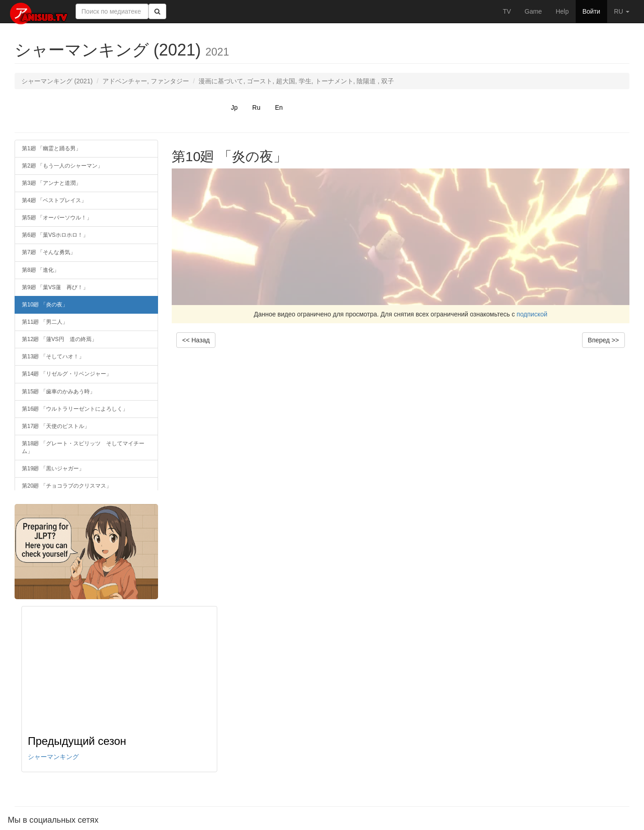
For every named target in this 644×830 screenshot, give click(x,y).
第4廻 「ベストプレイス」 (54, 200)
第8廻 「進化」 (41, 270)
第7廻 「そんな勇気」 (49, 252)
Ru (256, 107)
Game (533, 11)
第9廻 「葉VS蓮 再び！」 (55, 287)
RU (622, 11)
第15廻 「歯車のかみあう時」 (59, 392)
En (279, 107)
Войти (591, 11)
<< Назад (196, 340)
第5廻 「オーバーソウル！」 (57, 218)
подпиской (532, 314)
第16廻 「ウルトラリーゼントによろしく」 (75, 409)
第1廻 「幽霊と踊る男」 (51, 148)
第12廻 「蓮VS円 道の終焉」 (59, 339)
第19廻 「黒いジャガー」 (53, 468)
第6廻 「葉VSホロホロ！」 (55, 235)
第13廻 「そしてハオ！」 (53, 356)
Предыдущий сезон (77, 741)
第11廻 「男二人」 (45, 322)
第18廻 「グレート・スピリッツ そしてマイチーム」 (83, 447)
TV (507, 11)
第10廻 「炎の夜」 (45, 305)
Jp (234, 107)
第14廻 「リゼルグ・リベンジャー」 (67, 374)
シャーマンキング (53, 757)
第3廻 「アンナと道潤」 (51, 183)
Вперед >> (603, 340)
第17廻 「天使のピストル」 (56, 426)
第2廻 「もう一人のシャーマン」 (62, 166)
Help (562, 11)
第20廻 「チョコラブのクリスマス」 (67, 486)
